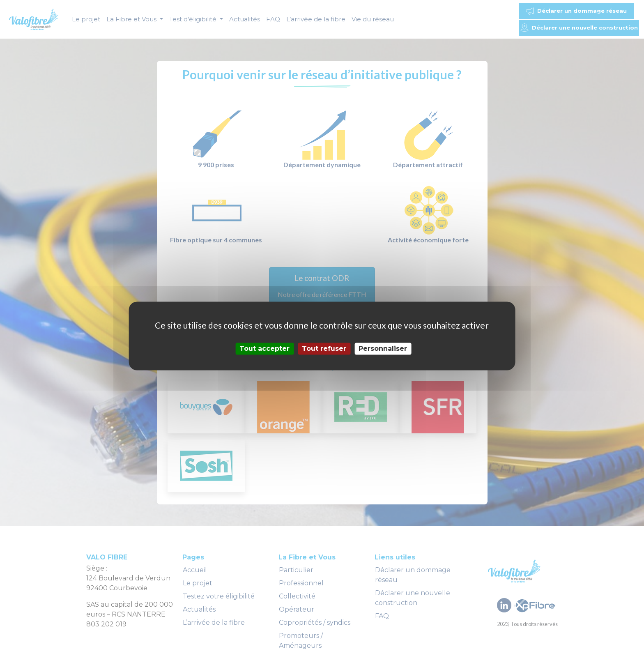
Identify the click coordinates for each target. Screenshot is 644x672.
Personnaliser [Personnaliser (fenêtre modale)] (383, 349)
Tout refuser (324, 349)
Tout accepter (264, 349)
